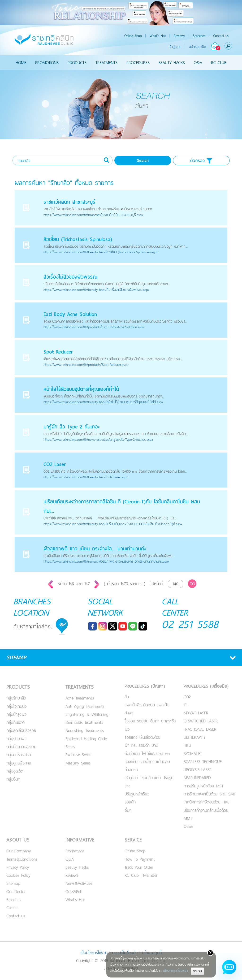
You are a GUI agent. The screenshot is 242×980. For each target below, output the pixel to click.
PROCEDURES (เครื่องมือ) (206, 686)
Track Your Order (139, 867)
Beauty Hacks (77, 867)
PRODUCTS (77, 63)
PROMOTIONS (47, 63)
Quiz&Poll (73, 891)
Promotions (75, 851)
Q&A (198, 63)
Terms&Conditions (22, 859)
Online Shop (133, 36)
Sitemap (13, 883)
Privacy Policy (18, 867)
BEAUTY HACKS (172, 63)
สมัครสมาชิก (198, 47)
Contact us (221, 36)
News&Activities (79, 883)
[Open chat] (229, 967)
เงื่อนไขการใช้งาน (94, 952)
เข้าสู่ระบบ (175, 47)
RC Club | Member (141, 875)
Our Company (19, 851)
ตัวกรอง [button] (201, 161)
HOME (21, 63)
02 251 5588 (190, 624)
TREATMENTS (106, 63)
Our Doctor (16, 891)
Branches (199, 36)
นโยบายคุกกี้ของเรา (175, 971)
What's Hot (158, 36)
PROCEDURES (138, 63)
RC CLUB (219, 63)
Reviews (179, 36)
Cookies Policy (18, 875)
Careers (12, 908)
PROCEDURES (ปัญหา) (145, 686)
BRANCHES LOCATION (32, 607)
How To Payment (140, 859)
